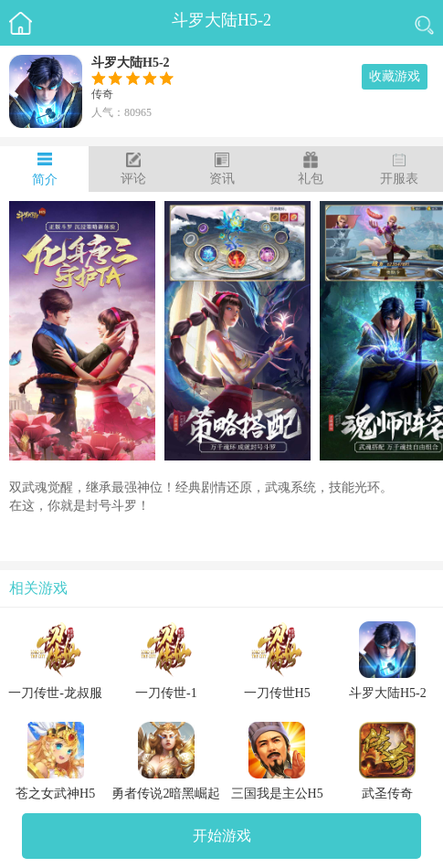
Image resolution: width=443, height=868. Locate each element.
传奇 (102, 94)
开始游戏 (222, 836)
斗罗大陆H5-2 (221, 20)
